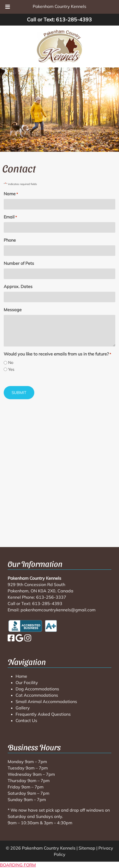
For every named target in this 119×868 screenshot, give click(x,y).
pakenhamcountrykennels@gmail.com (58, 610)
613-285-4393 (74, 19)
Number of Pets (19, 263)
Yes (11, 369)
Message (13, 310)
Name (11, 194)
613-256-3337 (51, 597)
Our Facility (27, 682)
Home (21, 676)
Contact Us (26, 720)
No (11, 362)
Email (10, 217)
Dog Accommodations (37, 689)
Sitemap (87, 848)
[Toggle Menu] (8, 7)
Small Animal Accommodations (46, 701)
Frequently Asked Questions (43, 714)
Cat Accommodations (37, 695)
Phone (10, 240)
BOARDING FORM (18, 865)
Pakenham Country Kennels (59, 6)
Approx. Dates (18, 286)
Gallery (23, 708)
